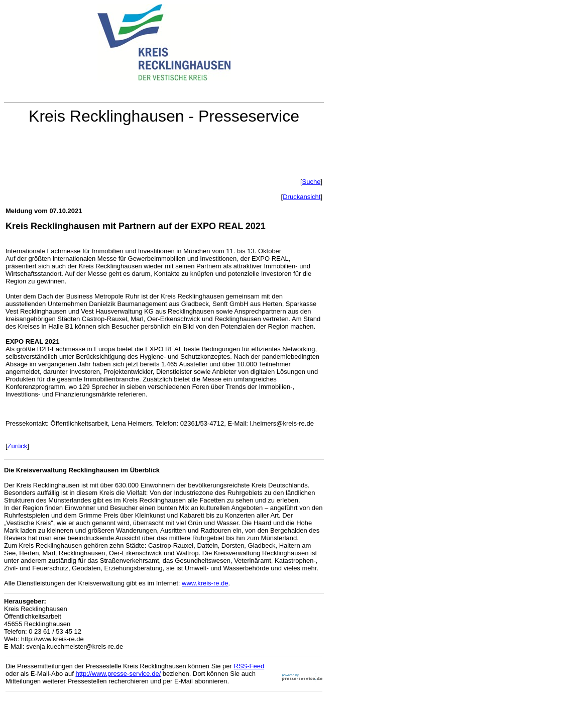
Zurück (18, 446)
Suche (312, 182)
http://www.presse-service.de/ (118, 674)
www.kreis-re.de (205, 583)
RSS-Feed (249, 666)
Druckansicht (302, 197)
